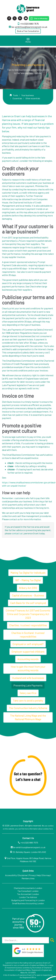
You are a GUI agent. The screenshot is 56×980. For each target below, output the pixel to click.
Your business (28, 95)
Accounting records (28, 659)
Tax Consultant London (28, 891)
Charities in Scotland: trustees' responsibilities (28, 635)
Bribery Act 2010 (28, 588)
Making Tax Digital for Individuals (28, 573)
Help (39, 875)
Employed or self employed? (28, 644)
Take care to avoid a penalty (28, 700)
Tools (15, 95)
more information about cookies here (39, 829)
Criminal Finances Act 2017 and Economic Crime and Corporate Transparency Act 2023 (28, 614)
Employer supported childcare (28, 652)
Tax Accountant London (28, 894)
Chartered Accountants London (28, 888)
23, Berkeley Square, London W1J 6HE (29, 852)
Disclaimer (23, 875)
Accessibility (11, 875)
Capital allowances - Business (28, 595)
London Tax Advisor (28, 897)
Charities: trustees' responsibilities (28, 625)
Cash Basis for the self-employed (28, 603)
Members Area (28, 878)
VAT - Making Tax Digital (28, 580)
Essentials (17, 98)
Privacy (32, 875)
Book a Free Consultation (28, 31)
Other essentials (33, 98)
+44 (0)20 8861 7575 (29, 24)
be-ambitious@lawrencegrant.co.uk (29, 27)
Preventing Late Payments (28, 685)
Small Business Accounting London (28, 903)
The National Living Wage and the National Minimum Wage (28, 717)
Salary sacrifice (28, 693)
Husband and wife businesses (28, 678)
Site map (46, 875)
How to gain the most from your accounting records (28, 668)
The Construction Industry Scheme (28, 708)
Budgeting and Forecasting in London (28, 900)
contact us (17, 533)
